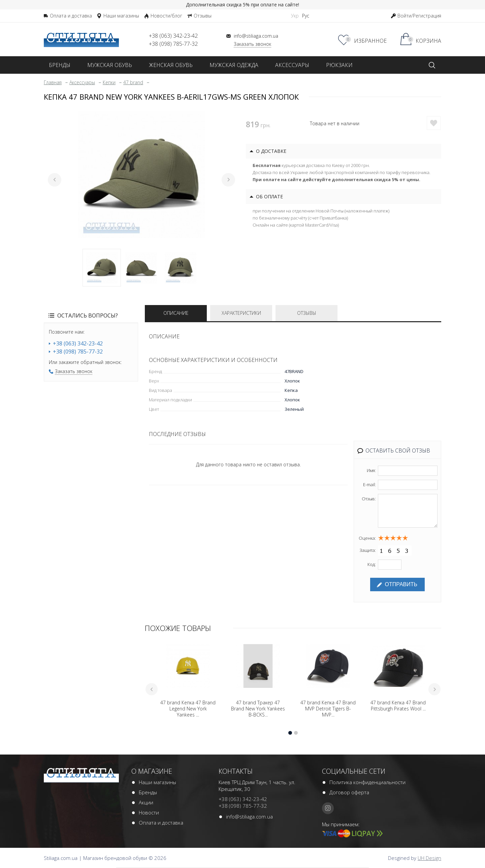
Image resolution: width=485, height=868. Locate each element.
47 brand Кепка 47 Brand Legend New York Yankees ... (188, 709)
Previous (55, 180)
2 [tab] (141, 268)
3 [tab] (181, 268)
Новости (149, 812)
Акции (146, 802)
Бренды (148, 792)
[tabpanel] (141, 175)
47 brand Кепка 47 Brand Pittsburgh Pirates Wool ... (398, 706)
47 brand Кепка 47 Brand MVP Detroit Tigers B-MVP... (328, 709)
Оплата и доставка (161, 823)
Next (228, 180)
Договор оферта (349, 792)
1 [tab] (102, 268)
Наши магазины (157, 782)
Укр (295, 16)
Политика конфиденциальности (367, 782)
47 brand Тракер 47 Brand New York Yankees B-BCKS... (258, 709)
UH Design (429, 858)
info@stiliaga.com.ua (249, 816)
